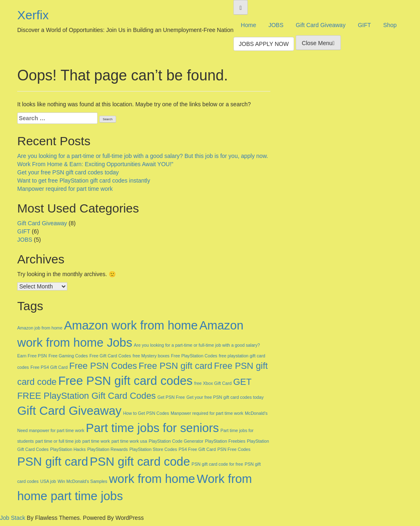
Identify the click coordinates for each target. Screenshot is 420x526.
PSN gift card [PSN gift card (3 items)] (53, 461)
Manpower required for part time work (65, 189)
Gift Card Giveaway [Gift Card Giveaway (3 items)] (69, 411)
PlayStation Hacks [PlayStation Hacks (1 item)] (68, 449)
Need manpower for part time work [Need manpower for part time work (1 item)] (51, 430)
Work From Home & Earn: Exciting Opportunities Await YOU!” (95, 164)
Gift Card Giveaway (321, 25)
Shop (390, 25)
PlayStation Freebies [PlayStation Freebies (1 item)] (225, 441)
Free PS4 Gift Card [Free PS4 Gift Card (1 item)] (49, 367)
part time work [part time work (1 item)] (96, 441)
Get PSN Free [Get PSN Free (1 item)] (171, 397)
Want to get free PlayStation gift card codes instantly (84, 181)
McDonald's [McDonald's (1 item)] (256, 413)
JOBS (276, 25)
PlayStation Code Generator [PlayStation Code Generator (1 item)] (176, 441)
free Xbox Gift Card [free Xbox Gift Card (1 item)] (213, 383)
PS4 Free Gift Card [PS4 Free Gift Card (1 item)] (197, 449)
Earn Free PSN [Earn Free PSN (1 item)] (32, 356)
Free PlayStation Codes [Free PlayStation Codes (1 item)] (194, 356)
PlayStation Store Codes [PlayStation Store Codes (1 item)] (153, 449)
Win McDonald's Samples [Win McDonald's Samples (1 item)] (82, 481)
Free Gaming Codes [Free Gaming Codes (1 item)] (68, 356)
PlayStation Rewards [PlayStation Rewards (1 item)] (108, 449)
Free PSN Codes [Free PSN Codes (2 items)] (103, 366)
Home (248, 25)
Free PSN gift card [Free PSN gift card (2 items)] (176, 366)
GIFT (364, 25)
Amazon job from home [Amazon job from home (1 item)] (40, 328)
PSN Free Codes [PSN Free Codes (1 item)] (234, 449)
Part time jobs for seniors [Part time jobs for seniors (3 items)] (152, 428)
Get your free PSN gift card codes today (68, 172)
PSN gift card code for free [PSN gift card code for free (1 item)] (217, 464)
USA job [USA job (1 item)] (48, 481)
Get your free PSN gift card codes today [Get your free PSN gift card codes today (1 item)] (225, 397)
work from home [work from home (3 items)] (152, 479)
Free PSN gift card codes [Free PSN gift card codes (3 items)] (126, 381)
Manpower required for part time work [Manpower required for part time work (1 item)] (207, 413)
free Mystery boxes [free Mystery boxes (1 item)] (151, 356)
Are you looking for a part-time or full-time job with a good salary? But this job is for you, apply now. (143, 156)
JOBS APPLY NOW (264, 44)
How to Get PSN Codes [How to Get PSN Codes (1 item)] (146, 413)
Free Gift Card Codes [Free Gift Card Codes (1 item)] (110, 356)
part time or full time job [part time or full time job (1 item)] (58, 441)
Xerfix (33, 15)
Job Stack (13, 518)
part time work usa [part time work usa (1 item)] (129, 441)
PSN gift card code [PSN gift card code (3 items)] (140, 461)
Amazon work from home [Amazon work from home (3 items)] (131, 325)
